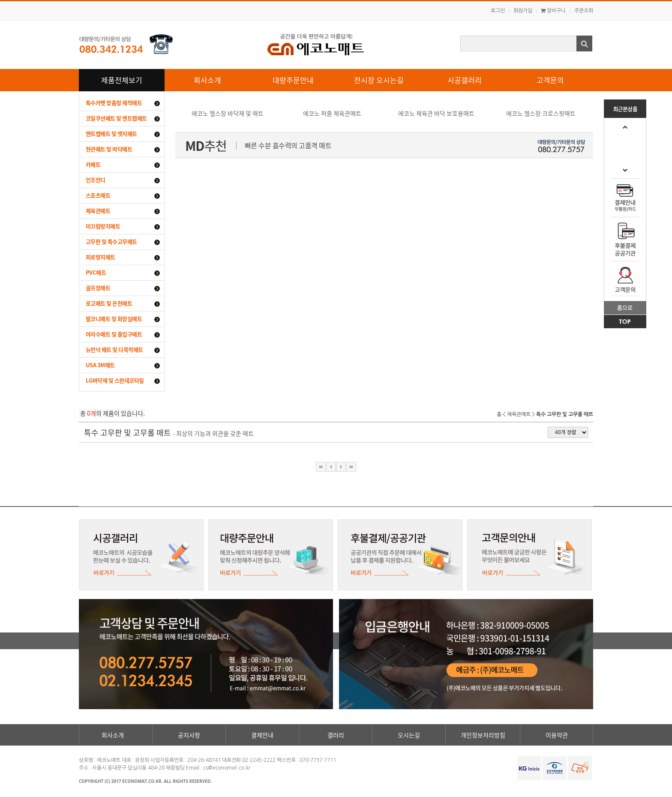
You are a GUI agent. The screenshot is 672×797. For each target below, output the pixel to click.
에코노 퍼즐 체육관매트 (332, 113)
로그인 (498, 11)
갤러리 (336, 735)
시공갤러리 (465, 80)
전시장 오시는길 (379, 80)
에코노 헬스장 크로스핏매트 (541, 113)
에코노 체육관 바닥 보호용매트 (436, 113)
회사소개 (207, 80)
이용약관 (557, 735)
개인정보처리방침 (483, 735)
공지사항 (189, 735)
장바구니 (553, 11)
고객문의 (550, 80)
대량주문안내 (293, 80)
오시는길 (409, 735)
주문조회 (584, 11)
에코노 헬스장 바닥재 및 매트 (228, 113)
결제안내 (262, 735)
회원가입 (523, 11)
